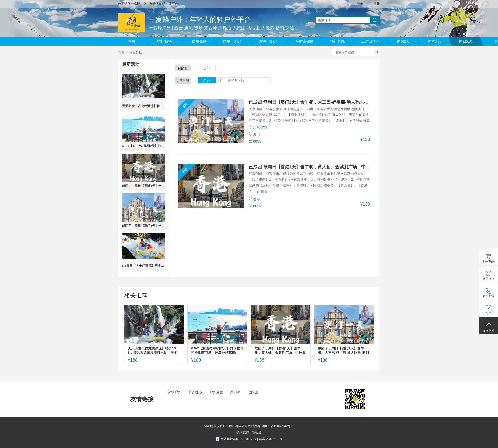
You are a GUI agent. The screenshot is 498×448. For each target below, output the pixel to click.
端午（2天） (269, 41)
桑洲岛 (235, 392)
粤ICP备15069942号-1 (278, 426)
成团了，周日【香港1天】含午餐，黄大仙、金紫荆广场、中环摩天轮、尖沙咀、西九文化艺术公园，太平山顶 (143, 186)
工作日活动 (370, 41)
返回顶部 (489, 330)
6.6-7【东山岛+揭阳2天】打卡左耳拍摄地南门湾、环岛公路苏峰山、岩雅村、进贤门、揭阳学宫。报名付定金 (143, 146)
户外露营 (216, 392)
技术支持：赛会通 (249, 432)
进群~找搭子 (165, 41)
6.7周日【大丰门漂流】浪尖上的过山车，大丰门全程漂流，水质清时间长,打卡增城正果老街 (143, 266)
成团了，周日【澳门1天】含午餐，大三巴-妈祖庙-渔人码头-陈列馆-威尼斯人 (143, 226)
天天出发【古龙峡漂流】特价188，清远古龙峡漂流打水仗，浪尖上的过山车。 (143, 106)
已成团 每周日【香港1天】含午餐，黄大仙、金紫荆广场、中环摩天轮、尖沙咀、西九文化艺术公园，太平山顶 (309, 167)
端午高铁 (199, 41)
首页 (132, 41)
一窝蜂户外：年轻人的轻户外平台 (200, 19)
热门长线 (337, 41)
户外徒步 (195, 392)
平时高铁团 (305, 41)
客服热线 (489, 296)
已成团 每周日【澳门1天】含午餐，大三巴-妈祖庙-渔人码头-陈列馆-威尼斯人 (309, 102)
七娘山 (253, 392)
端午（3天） (233, 41)
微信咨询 (489, 279)
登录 (360, 4)
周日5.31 (466, 41)
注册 (377, 4)
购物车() (489, 262)
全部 (207, 68)
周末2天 (403, 41)
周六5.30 (434, 41)
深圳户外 (175, 392)
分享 (489, 313)
